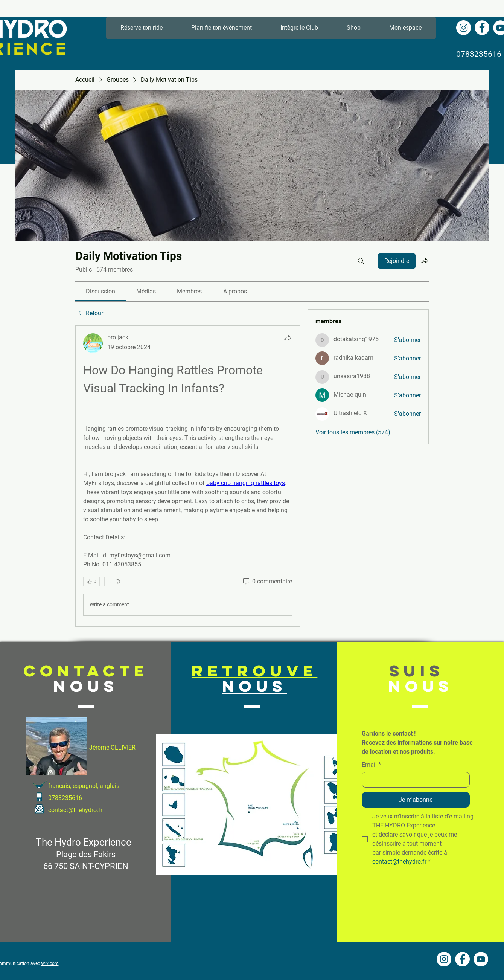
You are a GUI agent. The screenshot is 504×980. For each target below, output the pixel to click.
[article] (188, 476)
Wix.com (50, 963)
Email (371, 765)
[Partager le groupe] (425, 261)
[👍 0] (91, 582)
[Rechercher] (361, 261)
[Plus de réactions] (114, 582)
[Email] (413, 780)
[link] (100, 291)
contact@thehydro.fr (75, 810)
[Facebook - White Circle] (482, 28)
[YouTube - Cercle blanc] (481, 959)
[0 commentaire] (267, 582)
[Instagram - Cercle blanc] (464, 28)
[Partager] (288, 338)
